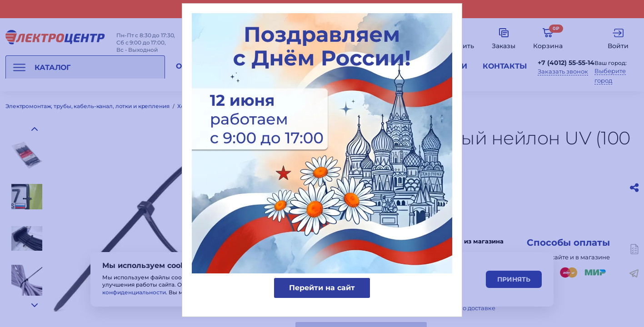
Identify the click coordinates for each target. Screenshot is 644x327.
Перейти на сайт (322, 288)
